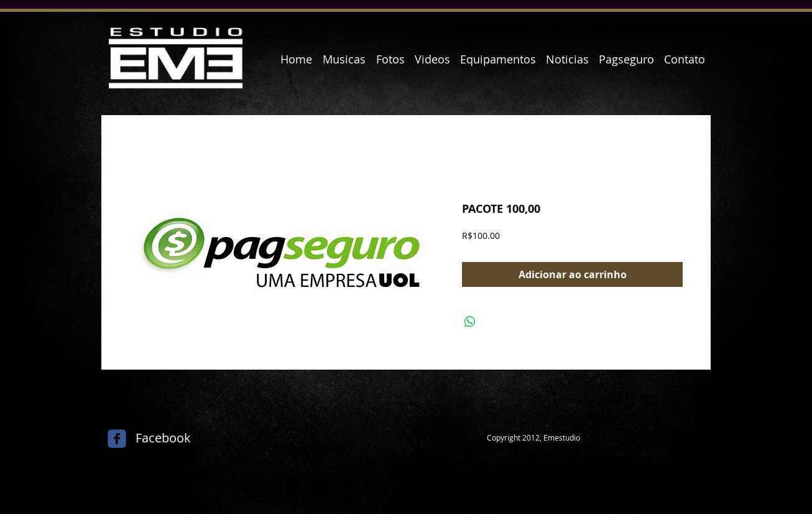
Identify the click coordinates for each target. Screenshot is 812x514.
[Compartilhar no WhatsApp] (470, 322)
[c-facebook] (117, 439)
